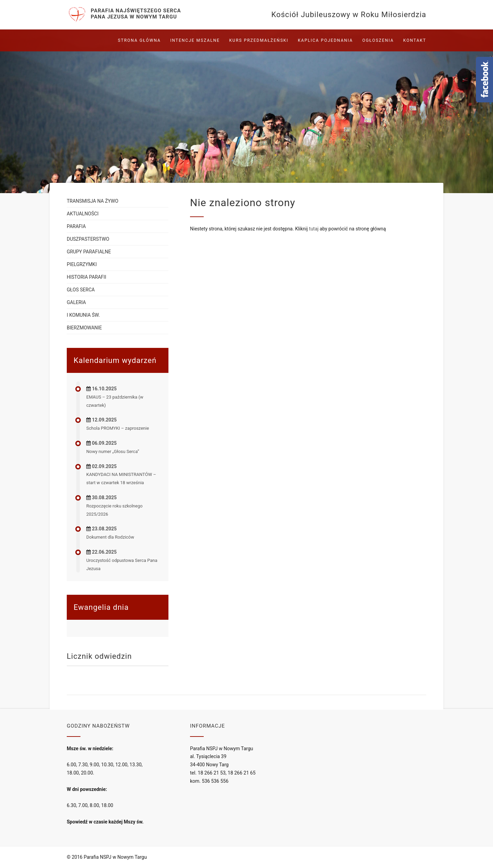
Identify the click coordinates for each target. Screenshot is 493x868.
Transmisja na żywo (93, 201)
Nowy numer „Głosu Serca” (113, 451)
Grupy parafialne (89, 252)
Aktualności (83, 214)
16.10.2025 (104, 389)
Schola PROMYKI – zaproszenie (118, 428)
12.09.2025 (104, 420)
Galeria (76, 302)
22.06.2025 (104, 552)
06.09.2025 (104, 443)
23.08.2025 (104, 529)
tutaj (314, 229)
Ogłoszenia (378, 40)
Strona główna (139, 40)
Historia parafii (86, 277)
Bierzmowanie (84, 328)
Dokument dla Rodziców (110, 537)
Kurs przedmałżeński (259, 40)
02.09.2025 (104, 466)
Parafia (76, 226)
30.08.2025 (104, 498)
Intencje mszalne (195, 40)
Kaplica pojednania (325, 40)
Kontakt (415, 40)
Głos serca (81, 290)
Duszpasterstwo (88, 239)
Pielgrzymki (82, 264)
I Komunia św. (83, 315)
